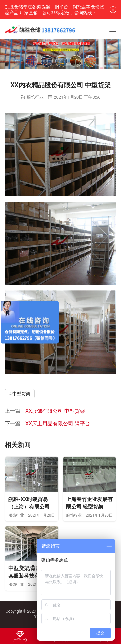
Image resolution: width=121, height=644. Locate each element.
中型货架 (21, 394)
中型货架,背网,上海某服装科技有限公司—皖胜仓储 (32, 572)
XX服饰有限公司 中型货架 (55, 411)
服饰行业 (35, 97)
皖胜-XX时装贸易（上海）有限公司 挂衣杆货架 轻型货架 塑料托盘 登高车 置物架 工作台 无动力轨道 (30, 503)
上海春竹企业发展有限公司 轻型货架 (89, 503)
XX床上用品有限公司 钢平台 (58, 424)
